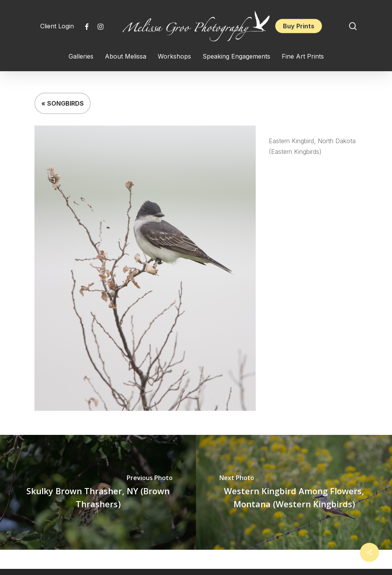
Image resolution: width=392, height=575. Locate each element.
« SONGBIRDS (63, 103)
